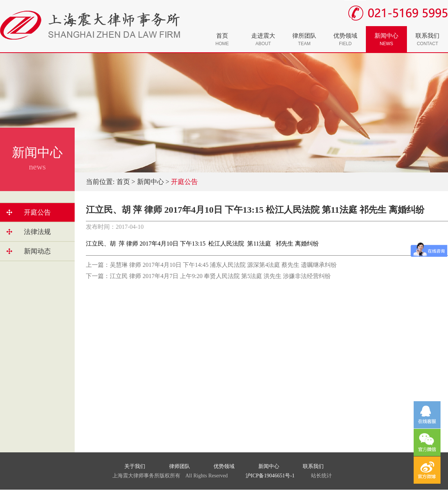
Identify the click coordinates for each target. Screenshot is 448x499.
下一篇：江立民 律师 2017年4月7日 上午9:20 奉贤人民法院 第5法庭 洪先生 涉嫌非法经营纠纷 (208, 276)
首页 (222, 39)
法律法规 (37, 232)
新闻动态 (37, 251)
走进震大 (263, 39)
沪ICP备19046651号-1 (270, 476)
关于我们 (135, 466)
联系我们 (427, 39)
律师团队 (180, 466)
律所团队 (304, 39)
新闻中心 (386, 39)
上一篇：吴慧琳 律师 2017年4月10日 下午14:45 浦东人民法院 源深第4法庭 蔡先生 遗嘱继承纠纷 (211, 265)
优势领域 (345, 39)
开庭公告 (37, 212)
